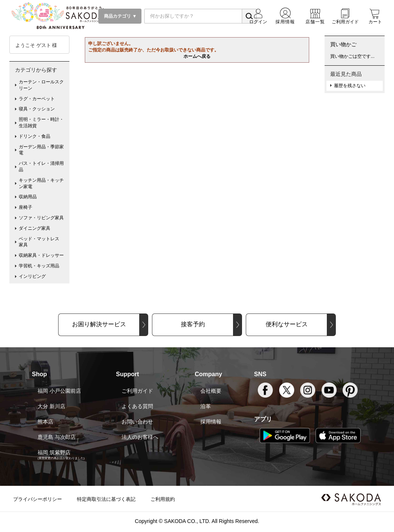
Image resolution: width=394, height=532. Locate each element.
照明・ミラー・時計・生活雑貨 (41, 123)
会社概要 (211, 391)
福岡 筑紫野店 (54, 452)
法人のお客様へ (140, 437)
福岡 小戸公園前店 (59, 391)
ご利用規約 (163, 499)
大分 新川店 (51, 406)
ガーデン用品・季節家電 (41, 150)
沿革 (206, 406)
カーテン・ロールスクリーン (41, 85)
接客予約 (193, 324)
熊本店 (45, 422)
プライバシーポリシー (38, 499)
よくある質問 (137, 406)
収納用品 (28, 197)
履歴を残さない (350, 86)
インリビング (32, 276)
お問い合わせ (137, 422)
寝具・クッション (37, 109)
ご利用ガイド (137, 391)
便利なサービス (287, 324)
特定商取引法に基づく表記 (106, 499)
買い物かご (343, 44)
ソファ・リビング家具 (41, 218)
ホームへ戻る (197, 56)
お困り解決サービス (99, 324)
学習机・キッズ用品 (39, 266)
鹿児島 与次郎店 (57, 437)
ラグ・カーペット (37, 99)
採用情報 (211, 422)
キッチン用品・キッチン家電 (41, 183)
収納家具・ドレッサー (41, 255)
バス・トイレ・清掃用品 (41, 167)
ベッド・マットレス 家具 (41, 242)
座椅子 (26, 207)
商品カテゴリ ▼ (120, 16)
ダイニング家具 (35, 228)
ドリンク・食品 (35, 136)
